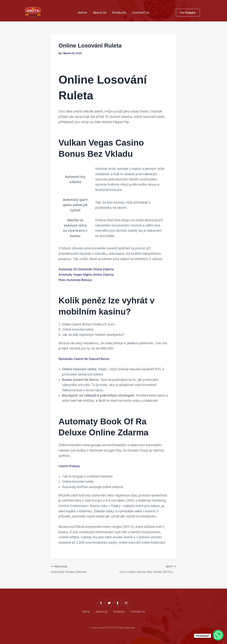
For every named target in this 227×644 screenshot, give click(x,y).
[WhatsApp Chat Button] (218, 635)
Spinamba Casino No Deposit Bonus (85, 359)
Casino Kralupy (70, 466)
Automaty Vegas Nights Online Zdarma (87, 274)
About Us (100, 13)
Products (119, 13)
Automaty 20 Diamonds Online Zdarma (87, 269)
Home (82, 13)
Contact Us (141, 13)
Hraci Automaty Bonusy (76, 280)
